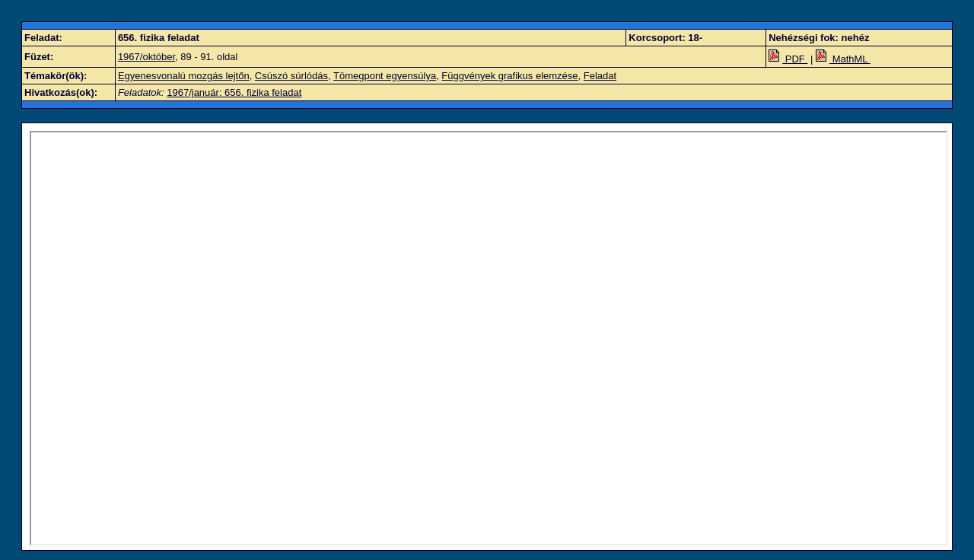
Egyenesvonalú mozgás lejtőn (184, 76)
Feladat (600, 76)
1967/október (146, 57)
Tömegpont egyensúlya (385, 76)
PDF (788, 59)
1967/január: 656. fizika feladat (234, 92)
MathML (843, 59)
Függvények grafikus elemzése (509, 76)
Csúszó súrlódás (291, 76)
